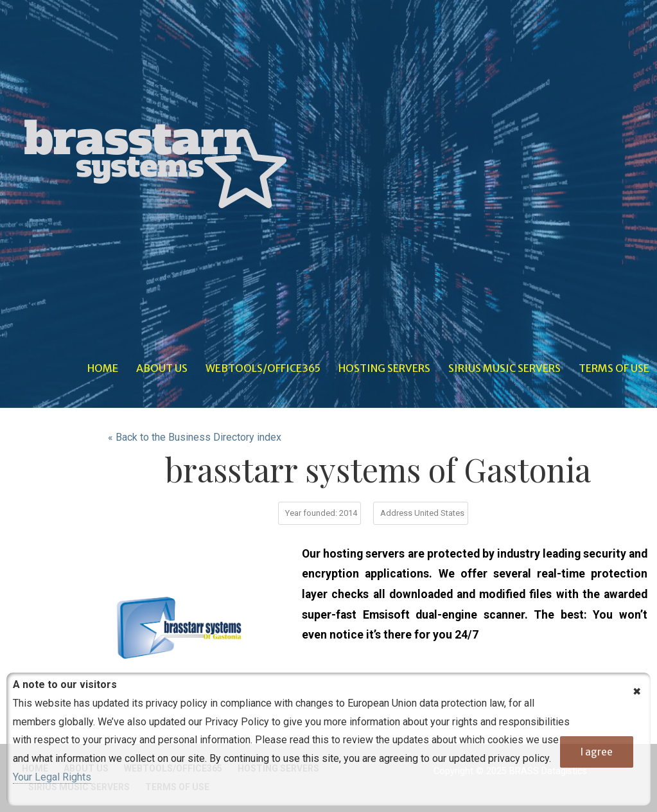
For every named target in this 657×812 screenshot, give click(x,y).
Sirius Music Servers (504, 368)
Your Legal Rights (52, 777)
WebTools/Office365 (263, 368)
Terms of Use (614, 368)
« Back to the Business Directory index (195, 437)
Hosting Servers (384, 368)
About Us (162, 368)
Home (103, 368)
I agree (597, 752)
